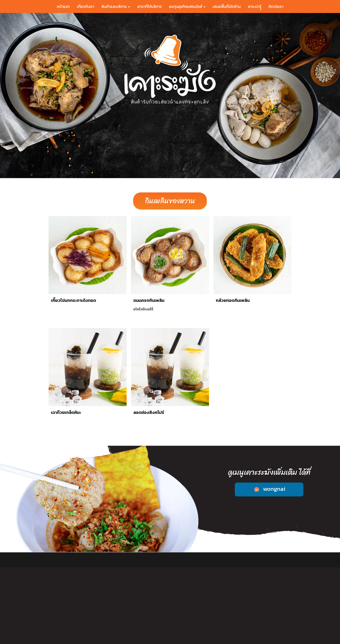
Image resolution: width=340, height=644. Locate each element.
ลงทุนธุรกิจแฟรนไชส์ (187, 6)
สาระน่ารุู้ (255, 6)
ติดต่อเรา (276, 6)
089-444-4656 (69, 628)
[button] (25, 96)
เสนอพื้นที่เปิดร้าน (227, 6)
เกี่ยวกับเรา (86, 6)
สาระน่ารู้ (246, 560)
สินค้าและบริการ (116, 6)
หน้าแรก (63, 6)
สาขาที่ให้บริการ (150, 6)
